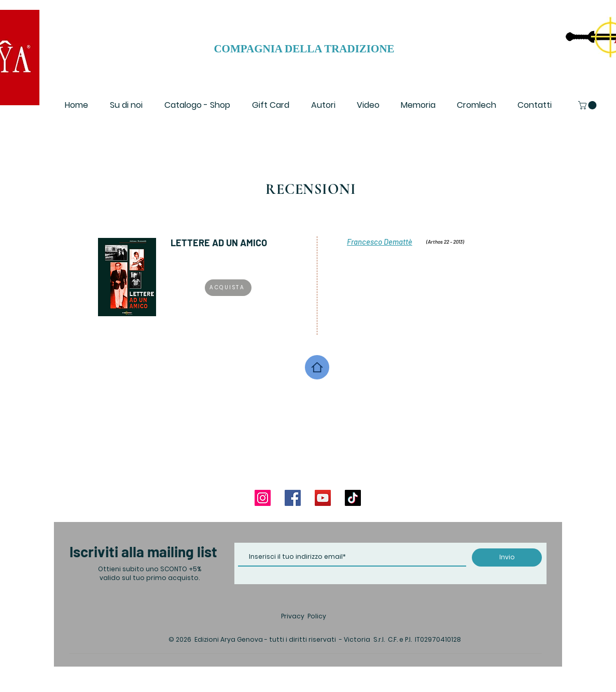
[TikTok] (353, 498)
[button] (588, 105)
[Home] (317, 367)
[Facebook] (293, 498)
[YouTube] (323, 498)
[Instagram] (263, 498)
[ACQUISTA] (228, 288)
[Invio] (507, 557)
